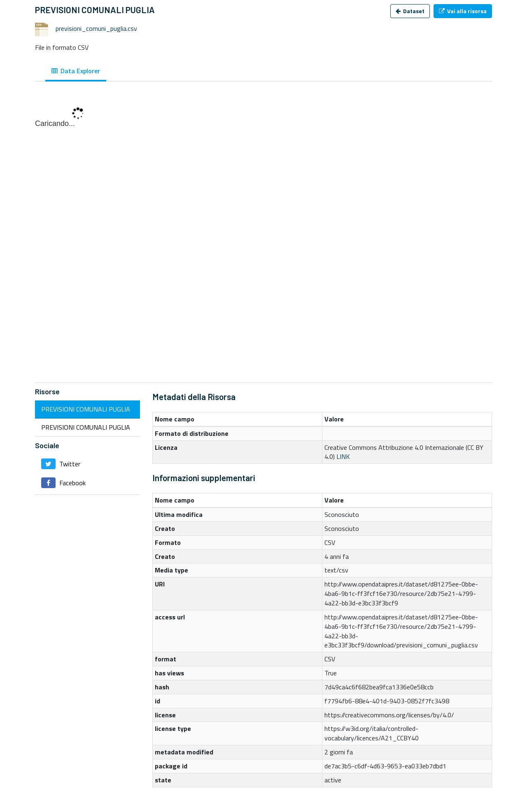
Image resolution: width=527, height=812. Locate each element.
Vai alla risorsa (463, 11)
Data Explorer (76, 71)
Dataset (410, 11)
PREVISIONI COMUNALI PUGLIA (86, 409)
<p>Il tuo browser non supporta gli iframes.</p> (263, 236)
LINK (343, 456)
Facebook (63, 483)
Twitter (61, 464)
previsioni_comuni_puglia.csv (96, 28)
